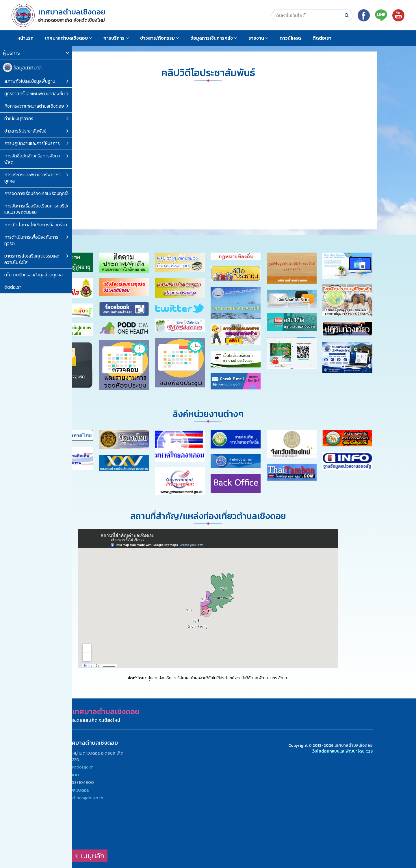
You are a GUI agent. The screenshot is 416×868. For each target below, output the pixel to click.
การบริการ (116, 38)
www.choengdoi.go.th (73, 767)
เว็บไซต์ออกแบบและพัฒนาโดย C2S (342, 751)
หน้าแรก (25, 38)
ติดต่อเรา (322, 38)
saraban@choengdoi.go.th (78, 798)
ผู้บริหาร (36, 53)
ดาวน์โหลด (290, 38)
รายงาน (258, 38)
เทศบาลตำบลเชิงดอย (68, 38)
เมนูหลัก (90, 856)
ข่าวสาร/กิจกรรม (159, 38)
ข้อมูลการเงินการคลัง (214, 38)
